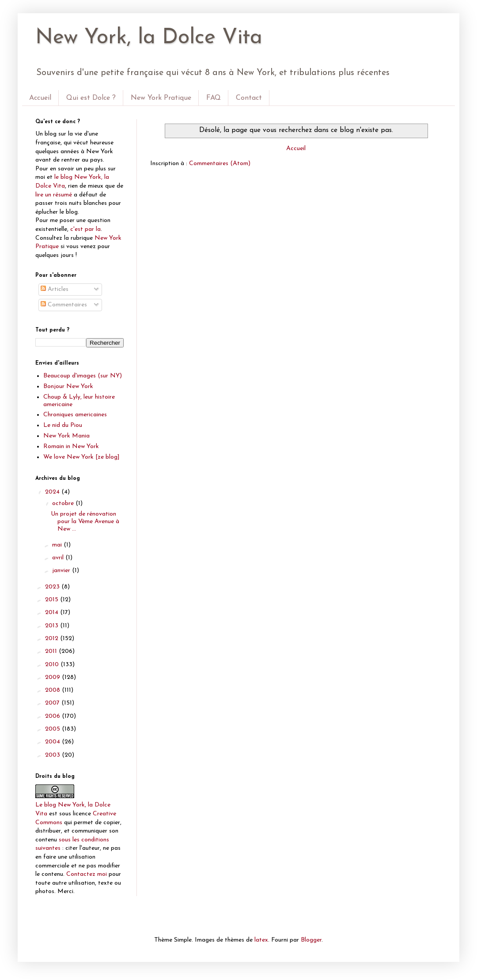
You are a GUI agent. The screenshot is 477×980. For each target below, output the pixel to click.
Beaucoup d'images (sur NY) (83, 376)
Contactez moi (87, 874)
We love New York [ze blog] (81, 457)
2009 (53, 677)
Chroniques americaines (75, 415)
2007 (53, 703)
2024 (53, 492)
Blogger (311, 940)
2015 (53, 600)
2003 (53, 755)
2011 (52, 651)
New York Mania (66, 436)
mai (58, 545)
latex (261, 940)
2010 (53, 665)
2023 (53, 587)
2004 (53, 742)
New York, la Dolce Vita (149, 38)
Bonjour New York (68, 386)
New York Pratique (161, 98)
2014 (53, 612)
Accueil (40, 98)
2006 (53, 716)
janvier (62, 571)
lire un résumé (54, 195)
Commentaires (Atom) (220, 164)
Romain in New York (71, 447)
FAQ (214, 98)
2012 (53, 639)
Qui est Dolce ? (91, 98)
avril (59, 558)
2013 (53, 626)
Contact (249, 98)
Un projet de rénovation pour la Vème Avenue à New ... (85, 522)
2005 (53, 729)
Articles (55, 289)
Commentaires (64, 305)
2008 (53, 690)
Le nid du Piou (63, 425)
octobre (64, 503)
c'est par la (85, 229)
